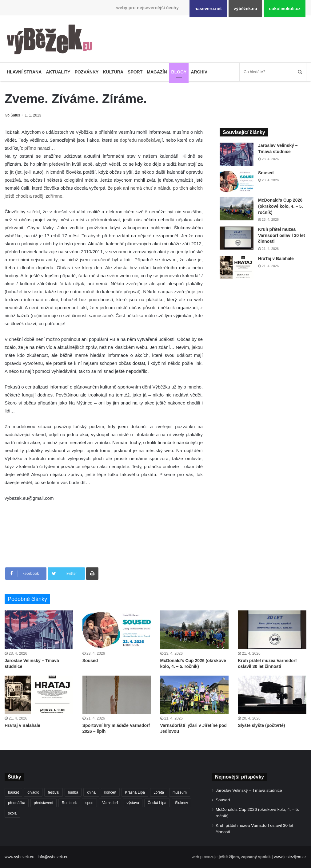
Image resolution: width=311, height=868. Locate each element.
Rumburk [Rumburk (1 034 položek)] (69, 803)
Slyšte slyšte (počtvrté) (261, 725)
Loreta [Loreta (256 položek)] (159, 792)
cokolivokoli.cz (285, 9)
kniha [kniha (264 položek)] (91, 792)
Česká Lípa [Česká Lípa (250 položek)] (157, 803)
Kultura (113, 72)
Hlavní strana (24, 72)
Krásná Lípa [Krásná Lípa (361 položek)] (135, 792)
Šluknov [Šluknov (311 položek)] (182, 803)
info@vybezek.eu (53, 857)
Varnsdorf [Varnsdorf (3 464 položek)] (110, 803)
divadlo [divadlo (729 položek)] (33, 792)
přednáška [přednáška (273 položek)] (17, 803)
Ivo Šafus (13, 115)
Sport (135, 72)
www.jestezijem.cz (290, 857)
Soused (266, 173)
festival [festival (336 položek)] (53, 792)
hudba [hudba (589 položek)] (73, 792)
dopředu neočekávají (142, 140)
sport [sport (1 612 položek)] (89, 803)
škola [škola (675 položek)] (12, 813)
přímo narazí (37, 148)
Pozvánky (87, 72)
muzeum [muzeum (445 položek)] (180, 792)
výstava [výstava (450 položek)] (133, 803)
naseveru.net (208, 9)
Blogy (179, 72)
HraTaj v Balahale (276, 258)
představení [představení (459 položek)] (44, 803)
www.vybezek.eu (20, 857)
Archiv (199, 72)
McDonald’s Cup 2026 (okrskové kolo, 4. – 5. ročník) (281, 206)
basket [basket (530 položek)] (13, 792)
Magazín (157, 72)
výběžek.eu (245, 9)
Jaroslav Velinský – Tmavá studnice (249, 790)
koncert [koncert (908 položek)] (110, 792)
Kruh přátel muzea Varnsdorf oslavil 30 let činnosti (282, 235)
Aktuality (58, 72)
